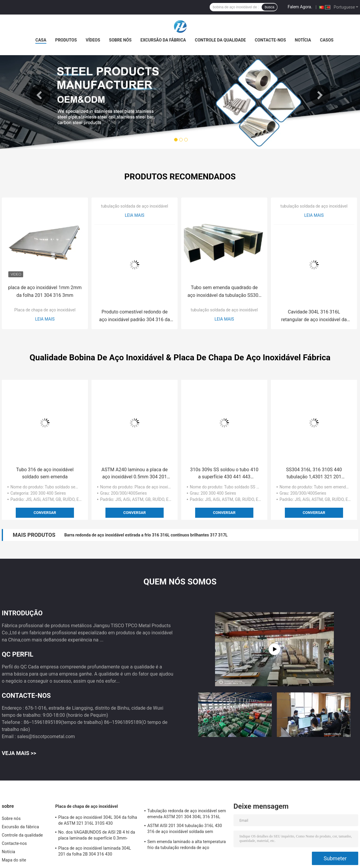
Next (320, 95)
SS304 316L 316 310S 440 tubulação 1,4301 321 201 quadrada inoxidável (314, 474)
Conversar (45, 513)
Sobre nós (120, 40)
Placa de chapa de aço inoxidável (45, 310)
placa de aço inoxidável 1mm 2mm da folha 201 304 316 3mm (45, 291)
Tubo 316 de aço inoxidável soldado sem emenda (45, 473)
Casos (327, 40)
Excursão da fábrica (163, 40)
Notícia (303, 40)
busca (269, 7)
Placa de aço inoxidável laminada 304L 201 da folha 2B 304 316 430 (95, 851)
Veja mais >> (19, 753)
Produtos (66, 40)
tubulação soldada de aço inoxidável (135, 206)
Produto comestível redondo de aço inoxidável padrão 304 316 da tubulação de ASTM (135, 316)
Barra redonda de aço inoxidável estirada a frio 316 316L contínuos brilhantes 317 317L (146, 535)
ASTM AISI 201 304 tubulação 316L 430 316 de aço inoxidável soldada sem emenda (185, 829)
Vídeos (93, 40)
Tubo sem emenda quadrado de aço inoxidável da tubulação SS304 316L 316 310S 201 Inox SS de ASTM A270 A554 (224, 292)
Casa (41, 40)
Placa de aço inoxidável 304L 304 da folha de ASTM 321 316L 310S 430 (98, 820)
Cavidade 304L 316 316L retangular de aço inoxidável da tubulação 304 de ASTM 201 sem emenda (314, 316)
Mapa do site (14, 860)
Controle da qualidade (220, 40)
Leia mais (45, 319)
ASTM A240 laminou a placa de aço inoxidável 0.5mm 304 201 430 (135, 474)
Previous (40, 95)
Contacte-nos (270, 40)
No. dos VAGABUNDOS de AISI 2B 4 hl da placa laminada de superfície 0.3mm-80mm (97, 836)
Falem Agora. (300, 7)
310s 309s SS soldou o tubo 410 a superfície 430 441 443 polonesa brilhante (224, 474)
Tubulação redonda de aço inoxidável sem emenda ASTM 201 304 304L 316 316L (187, 814)
